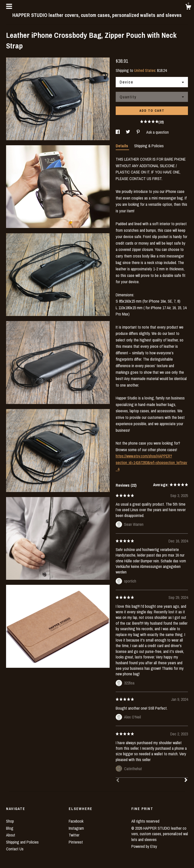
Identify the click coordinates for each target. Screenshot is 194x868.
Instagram (76, 828)
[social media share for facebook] (118, 132)
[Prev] (118, 781)
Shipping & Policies (149, 146)
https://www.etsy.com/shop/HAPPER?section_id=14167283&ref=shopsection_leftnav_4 (151, 462)
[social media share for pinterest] (139, 132)
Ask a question (157, 132)
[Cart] (188, 8)
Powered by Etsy (144, 846)
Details (122, 146)
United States (145, 70)
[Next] (186, 780)
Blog (10, 828)
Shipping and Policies (22, 842)
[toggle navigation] (9, 6)
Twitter (74, 835)
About (11, 835)
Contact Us (15, 849)
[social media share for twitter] (128, 132)
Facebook (76, 821)
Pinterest (76, 842)
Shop (10, 821)
